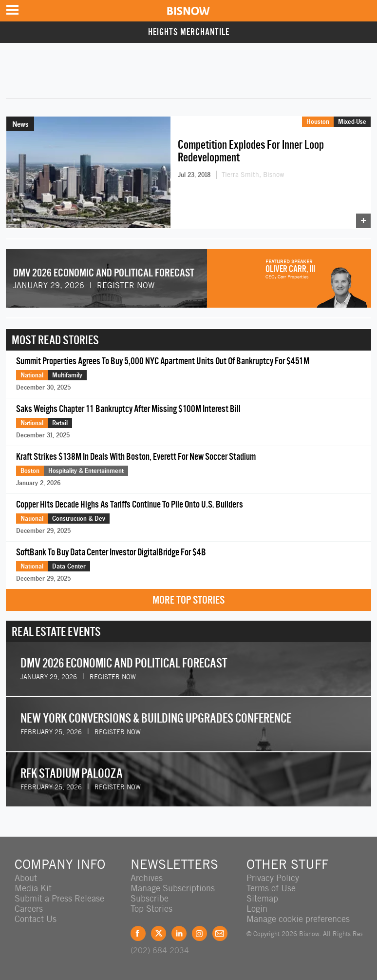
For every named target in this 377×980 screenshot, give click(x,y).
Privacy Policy (273, 878)
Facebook (138, 933)
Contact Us (36, 919)
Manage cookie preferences (298, 919)
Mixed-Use (352, 121)
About (26, 878)
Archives (147, 878)
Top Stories (151, 909)
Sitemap (262, 898)
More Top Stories (188, 600)
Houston (318, 121)
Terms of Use (271, 888)
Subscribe (150, 898)
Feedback (220, 933)
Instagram (199, 933)
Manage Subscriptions (173, 888)
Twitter (159, 933)
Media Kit (33, 888)
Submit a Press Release (59, 898)
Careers (29, 909)
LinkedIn (179, 933)
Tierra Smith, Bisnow (253, 175)
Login (257, 909)
